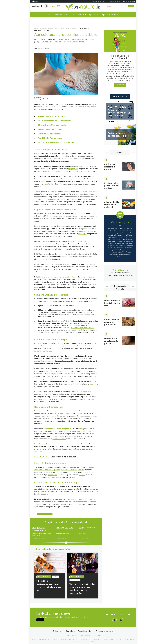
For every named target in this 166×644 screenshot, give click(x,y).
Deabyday (94, 2)
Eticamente (112, 2)
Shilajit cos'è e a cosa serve (87, 528)
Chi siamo (57, 631)
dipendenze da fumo (61, 413)
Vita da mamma (103, 2)
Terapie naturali (44, 514)
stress (42, 470)
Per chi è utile (44, 138)
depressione (66, 470)
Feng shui (82, 534)
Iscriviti (56, 6)
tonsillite (53, 477)
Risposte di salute (108, 15)
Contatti (70, 631)
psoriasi (82, 475)
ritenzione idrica (59, 439)
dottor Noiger (72, 277)
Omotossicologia (62, 534)
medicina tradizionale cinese (83, 328)
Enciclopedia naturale (58, 15)
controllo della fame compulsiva (58, 429)
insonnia (93, 384)
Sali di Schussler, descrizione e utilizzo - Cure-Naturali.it (41, 529)
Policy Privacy (86, 636)
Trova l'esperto (78, 15)
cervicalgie (52, 475)
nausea (74, 470)
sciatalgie (82, 234)
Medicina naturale (60, 514)
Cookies (98, 636)
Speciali (93, 15)
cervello (47, 184)
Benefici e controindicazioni (49, 134)
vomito (81, 470)
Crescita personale (123, 2)
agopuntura (73, 169)
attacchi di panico (52, 470)
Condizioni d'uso (71, 636)
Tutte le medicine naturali (63, 457)
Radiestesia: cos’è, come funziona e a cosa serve (64, 528)
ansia (81, 429)
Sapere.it (133, 2)
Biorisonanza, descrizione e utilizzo (42, 535)
